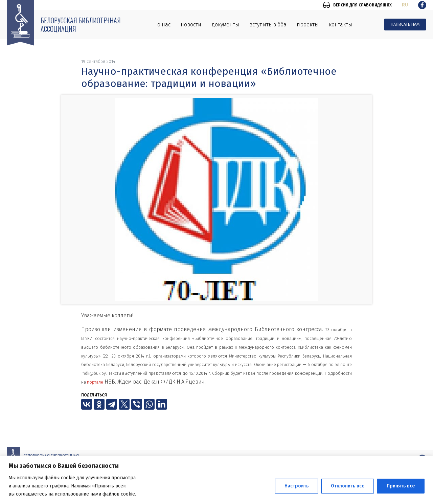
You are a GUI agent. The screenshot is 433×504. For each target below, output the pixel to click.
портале (95, 382)
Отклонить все (348, 486)
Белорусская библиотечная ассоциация (81, 25)
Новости (191, 25)
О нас (164, 25)
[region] (216, 480)
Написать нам (405, 24)
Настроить (297, 486)
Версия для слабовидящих (362, 5)
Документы (225, 25)
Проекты (308, 25)
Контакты (340, 25)
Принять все (401, 486)
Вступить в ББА (268, 25)
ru (405, 5)
